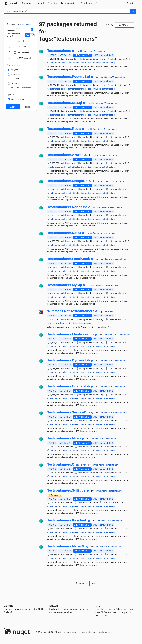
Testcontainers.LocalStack (69, 259)
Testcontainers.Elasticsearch (71, 334)
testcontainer (72, 323)
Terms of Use (69, 632)
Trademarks (104, 632)
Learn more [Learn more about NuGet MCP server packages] (27, 88)
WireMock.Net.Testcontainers (71, 311)
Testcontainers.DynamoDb (69, 360)
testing (111, 63)
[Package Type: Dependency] (15, 75)
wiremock (54, 323)
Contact (9, 606)
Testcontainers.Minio (64, 438)
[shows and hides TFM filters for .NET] (10, 41)
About (58, 632)
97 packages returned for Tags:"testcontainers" (68, 31)
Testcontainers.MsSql (65, 103)
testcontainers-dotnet (98, 63)
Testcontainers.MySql (65, 285)
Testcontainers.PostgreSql (69, 77)
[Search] (133, 11)
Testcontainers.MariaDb (66, 546)
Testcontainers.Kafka (64, 233)
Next (94, 583)
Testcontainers (59, 51)
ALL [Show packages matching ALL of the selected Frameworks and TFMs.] (27, 35)
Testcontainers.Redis (64, 129)
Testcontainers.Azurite (65, 155)
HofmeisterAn (87, 51)
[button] (21, 24)
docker (64, 63)
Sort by (109, 25)
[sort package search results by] (124, 25)
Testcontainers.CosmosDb (69, 386)
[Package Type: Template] (13, 84)
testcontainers (81, 63)
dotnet (71, 63)
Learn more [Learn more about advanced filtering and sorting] (27, 24)
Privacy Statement (87, 632)
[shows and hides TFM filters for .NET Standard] (10, 53)
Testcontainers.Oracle (65, 464)
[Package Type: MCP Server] (14, 88)
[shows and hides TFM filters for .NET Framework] (10, 58)
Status (54, 606)
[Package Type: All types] (13, 70)
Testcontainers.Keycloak (67, 520)
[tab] (27, 3)
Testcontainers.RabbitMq (67, 207)
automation (55, 63)
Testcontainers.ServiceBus (69, 412)
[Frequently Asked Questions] (98, 606)
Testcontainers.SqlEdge (66, 490)
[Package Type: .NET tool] (13, 79)
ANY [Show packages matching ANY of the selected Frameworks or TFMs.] (32, 35)
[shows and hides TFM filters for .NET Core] (10, 47)
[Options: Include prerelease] (17, 99)
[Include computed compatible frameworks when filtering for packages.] (32, 29)
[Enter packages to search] (67, 11)
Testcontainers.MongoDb (67, 181)
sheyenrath (109, 311)
